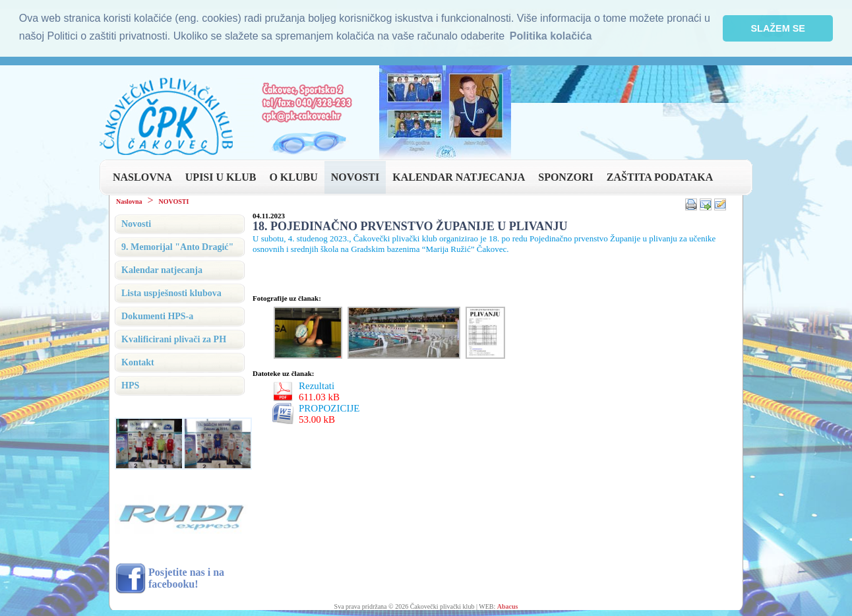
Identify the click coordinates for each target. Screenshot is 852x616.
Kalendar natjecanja (162, 269)
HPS (130, 384)
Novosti (136, 223)
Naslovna (129, 200)
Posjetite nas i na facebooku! (186, 577)
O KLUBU (293, 176)
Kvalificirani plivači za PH (174, 338)
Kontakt (138, 361)
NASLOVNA (142, 176)
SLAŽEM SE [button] (778, 28)
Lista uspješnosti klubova (171, 292)
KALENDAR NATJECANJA (459, 176)
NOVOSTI (355, 176)
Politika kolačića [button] (551, 36)
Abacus (508, 605)
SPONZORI (566, 176)
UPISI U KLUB (221, 176)
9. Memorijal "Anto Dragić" (177, 246)
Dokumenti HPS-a (157, 315)
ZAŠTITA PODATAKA (660, 176)
